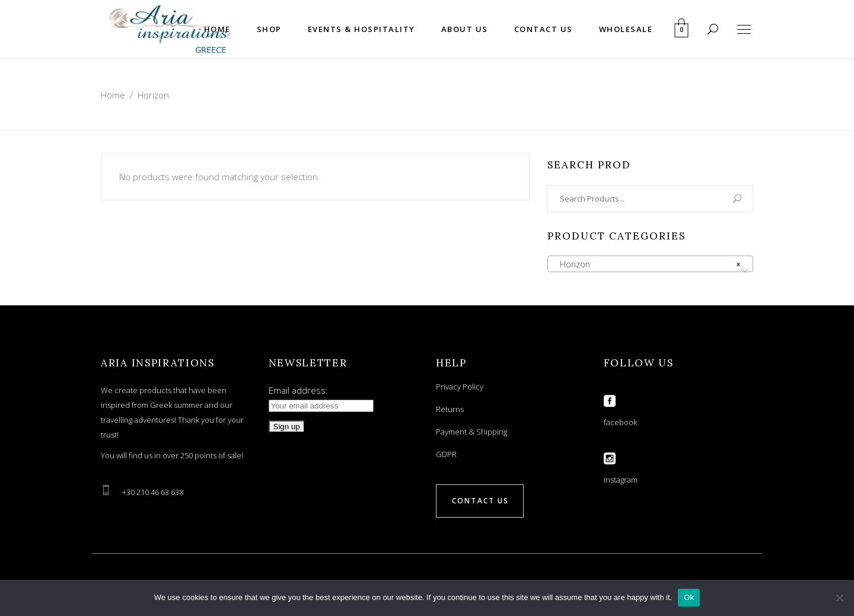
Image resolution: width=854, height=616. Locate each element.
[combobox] (650, 264)
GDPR (446, 454)
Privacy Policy (460, 387)
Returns (450, 409)
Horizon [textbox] (647, 264)
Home (113, 95)
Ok (689, 597)
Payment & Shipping (471, 432)
